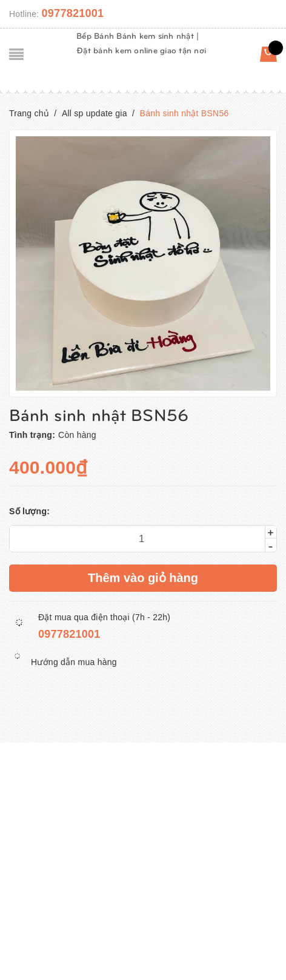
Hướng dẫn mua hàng (74, 662)
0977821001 (73, 13)
